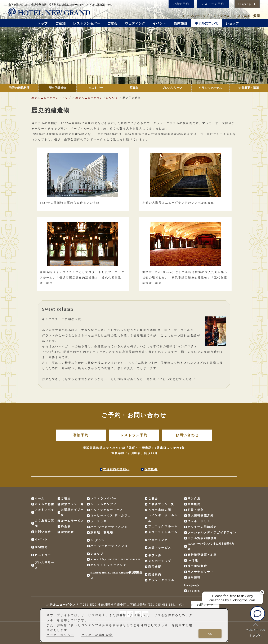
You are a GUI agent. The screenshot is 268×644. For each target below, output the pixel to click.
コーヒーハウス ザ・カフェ (111, 515)
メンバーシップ (196, 16)
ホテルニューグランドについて (97, 98)
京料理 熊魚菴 (102, 532)
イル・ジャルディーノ (107, 510)
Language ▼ (247, 4)
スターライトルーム (163, 532)
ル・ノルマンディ (104, 504)
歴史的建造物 (58, 88)
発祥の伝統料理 (19, 88)
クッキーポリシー (201, 521)
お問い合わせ (187, 435)
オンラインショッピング (108, 565)
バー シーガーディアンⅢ (109, 546)
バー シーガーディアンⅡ (109, 527)
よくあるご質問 (247, 16)
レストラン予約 (213, 4)
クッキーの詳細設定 (202, 527)
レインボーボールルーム (165, 518)
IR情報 (193, 560)
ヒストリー (96, 88)
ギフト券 (155, 555)
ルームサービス (72, 521)
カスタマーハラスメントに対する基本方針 (211, 546)
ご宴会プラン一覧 (161, 504)
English (194, 591)
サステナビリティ (201, 572)
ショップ (97, 554)
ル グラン (98, 540)
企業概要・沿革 (249, 88)
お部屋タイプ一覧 (72, 512)
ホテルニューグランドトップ (51, 98)
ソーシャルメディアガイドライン (212, 532)
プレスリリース (172, 88)
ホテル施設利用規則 (202, 538)
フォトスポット (45, 512)
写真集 (134, 88)
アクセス (221, 16)
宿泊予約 (81, 435)
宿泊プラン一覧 (72, 504)
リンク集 (194, 498)
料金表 (66, 526)
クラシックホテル (210, 88)
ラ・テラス (99, 521)
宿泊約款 (67, 532)
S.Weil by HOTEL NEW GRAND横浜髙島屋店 (116, 575)
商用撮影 (155, 567)
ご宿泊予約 (181, 4)
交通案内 (155, 574)
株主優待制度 (197, 566)
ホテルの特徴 (45, 504)
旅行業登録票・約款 (202, 555)
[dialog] (134, 625)
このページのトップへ (255, 630)
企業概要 (151, 469)
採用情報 (194, 577)
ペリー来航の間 (160, 510)
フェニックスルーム (163, 526)
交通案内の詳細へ (116, 469)
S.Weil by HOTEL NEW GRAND (117, 559)
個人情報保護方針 (201, 515)
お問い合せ (43, 532)
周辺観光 (41, 547)
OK (210, 634)
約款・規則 (196, 510)
